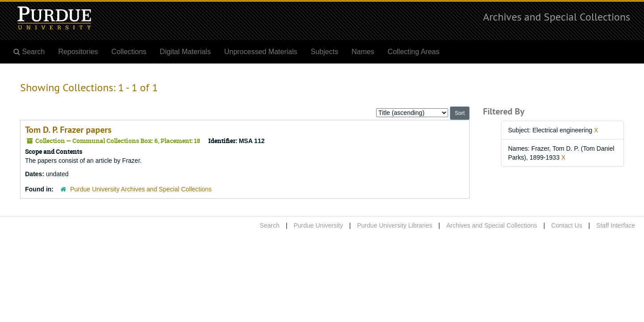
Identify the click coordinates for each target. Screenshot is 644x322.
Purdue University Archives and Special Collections (141, 189)
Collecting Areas (414, 52)
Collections (129, 52)
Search (270, 225)
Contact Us (566, 225)
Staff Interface (616, 225)
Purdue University (318, 225)
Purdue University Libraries (394, 225)
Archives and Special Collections (557, 17)
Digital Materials (185, 52)
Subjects (324, 52)
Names (363, 52)
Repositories (78, 52)
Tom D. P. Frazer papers (68, 130)
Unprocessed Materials (261, 52)
